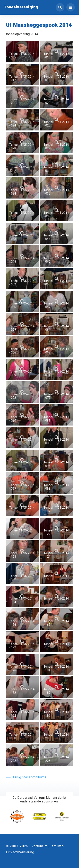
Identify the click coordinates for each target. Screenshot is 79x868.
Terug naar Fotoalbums (26, 777)
